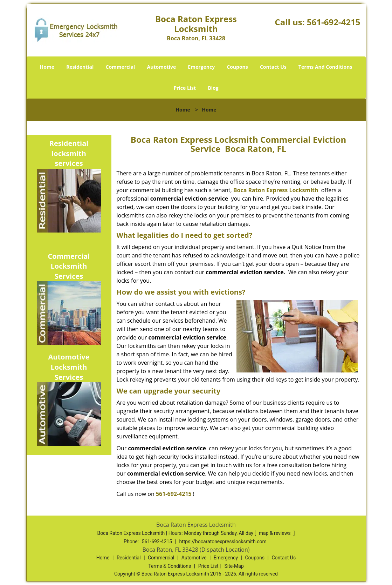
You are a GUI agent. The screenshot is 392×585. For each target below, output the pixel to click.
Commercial (120, 67)
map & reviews (275, 533)
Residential (80, 67)
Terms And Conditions (325, 67)
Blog (213, 88)
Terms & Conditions (170, 566)
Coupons (237, 67)
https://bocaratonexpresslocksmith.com (223, 542)
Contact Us (273, 67)
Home (47, 67)
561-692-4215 (334, 22)
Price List (185, 88)
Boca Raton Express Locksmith (276, 190)
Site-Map (234, 566)
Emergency (201, 67)
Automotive (162, 67)
